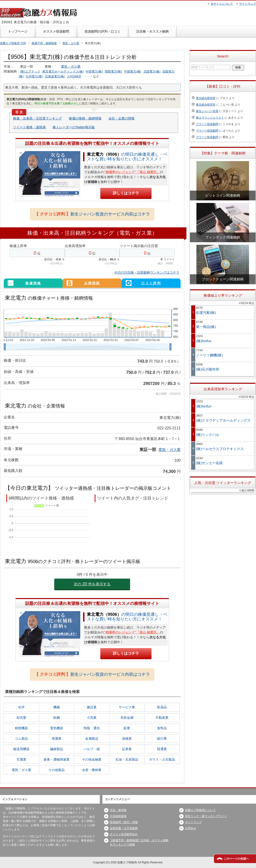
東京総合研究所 (206, 98)
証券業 (127, 749)
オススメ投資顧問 (56, 31)
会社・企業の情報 (121, 118)
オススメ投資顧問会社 (124, 834)
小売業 (92, 718)
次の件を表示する (92, 584)
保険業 (127, 739)
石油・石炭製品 (127, 759)
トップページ (18, 31)
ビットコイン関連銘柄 (223, 195)
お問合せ (191, 828)
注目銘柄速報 (118, 816)
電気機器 (57, 728)
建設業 (92, 707)
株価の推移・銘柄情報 (85, 118)
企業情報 (92, 283)
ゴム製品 (21, 739)
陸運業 (162, 749)
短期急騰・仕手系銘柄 (124, 828)
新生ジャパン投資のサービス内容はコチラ (92, 214)
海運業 (57, 739)
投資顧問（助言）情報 (124, 822)
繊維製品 (57, 749)
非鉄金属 (127, 718)
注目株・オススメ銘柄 (152, 31)
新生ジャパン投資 (207, 111)
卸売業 (21, 718)
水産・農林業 (92, 770)
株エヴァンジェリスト (210, 118)
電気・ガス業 (71, 66)
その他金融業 (92, 759)
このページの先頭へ (236, 859)
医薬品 (162, 707)
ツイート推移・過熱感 (29, 127)
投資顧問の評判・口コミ (103, 31)
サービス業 (127, 707)
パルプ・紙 (92, 749)
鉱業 (127, 728)
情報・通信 (92, 728)
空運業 (21, 759)
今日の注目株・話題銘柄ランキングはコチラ (147, 272)
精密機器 (21, 728)
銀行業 (162, 739)
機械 (57, 707)
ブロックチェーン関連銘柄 (223, 279)
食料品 (162, 728)
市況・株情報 (118, 810)
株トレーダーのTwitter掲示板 (74, 127)
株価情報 (33, 283)
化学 (21, 707)
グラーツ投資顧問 (207, 124)
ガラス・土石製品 (162, 759)
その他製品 (57, 770)
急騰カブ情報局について (200, 810)
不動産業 (162, 718)
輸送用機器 (21, 749)
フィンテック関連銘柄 (223, 237)
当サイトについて (222, 4)
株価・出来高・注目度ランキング (37, 118)
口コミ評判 (151, 283)
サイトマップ (193, 822)
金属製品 (92, 739)
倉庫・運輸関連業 (57, 759)
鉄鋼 (57, 718)
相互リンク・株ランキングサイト (206, 816)
